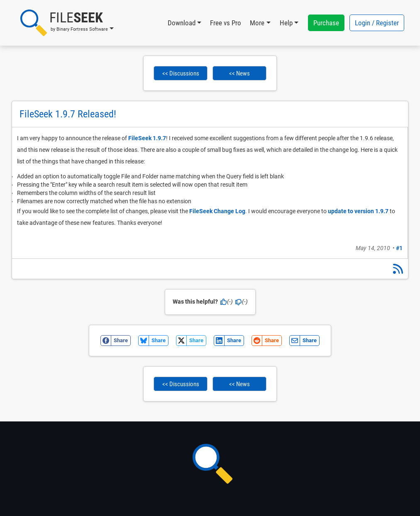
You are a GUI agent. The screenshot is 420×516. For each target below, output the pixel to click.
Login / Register (377, 23)
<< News (239, 73)
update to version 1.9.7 (358, 211)
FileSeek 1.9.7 (147, 138)
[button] (67, 23)
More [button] (257, 23)
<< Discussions (181, 73)
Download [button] (182, 23)
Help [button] (286, 23)
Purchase (326, 23)
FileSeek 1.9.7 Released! (68, 114)
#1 (399, 248)
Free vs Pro (226, 23)
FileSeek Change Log (217, 211)
